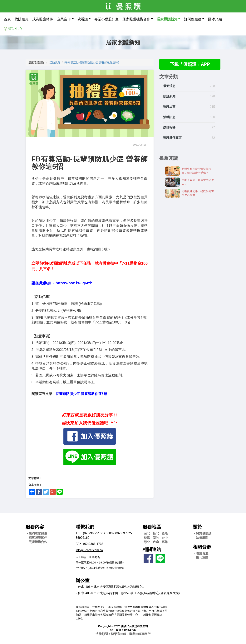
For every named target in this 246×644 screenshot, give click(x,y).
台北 (147, 533)
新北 (156, 533)
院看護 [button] (83, 19)
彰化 (147, 542)
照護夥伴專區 (172, 138)
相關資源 (202, 547)
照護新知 (169, 97)
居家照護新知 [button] (167, 19)
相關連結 (152, 549)
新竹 (156, 538)
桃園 (147, 538)
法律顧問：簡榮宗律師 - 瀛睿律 (123, 634)
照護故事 (169, 107)
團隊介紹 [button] (215, 19)
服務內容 (35, 527)
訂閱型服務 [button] (193, 19)
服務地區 (152, 527)
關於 (197, 527)
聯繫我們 (85, 527)
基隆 (165, 533)
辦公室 (83, 580)
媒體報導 (169, 128)
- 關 (203, 533)
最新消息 (169, 86)
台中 (165, 538)
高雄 (165, 542)
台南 (156, 542)
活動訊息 (55, 63)
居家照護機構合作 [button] (136, 19)
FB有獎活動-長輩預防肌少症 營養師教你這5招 (92, 63)
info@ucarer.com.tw (89, 550)
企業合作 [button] (64, 19)
